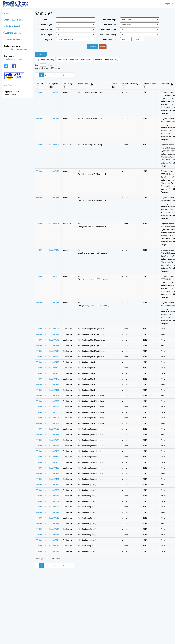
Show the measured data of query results (75, 60)
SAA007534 (54, 329)
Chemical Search (13, 39)
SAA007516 (54, 529)
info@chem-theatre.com (14, 59)
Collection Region (109, 30)
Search (93, 47)
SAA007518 (54, 518)
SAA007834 (54, 145)
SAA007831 (54, 224)
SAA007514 (54, 540)
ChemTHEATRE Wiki (13, 20)
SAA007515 (54, 535)
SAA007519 (54, 512)
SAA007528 (54, 429)
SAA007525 (54, 446)
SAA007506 (54, 407)
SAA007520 (54, 507)
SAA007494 (54, 384)
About (6, 13)
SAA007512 (54, 551)
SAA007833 (54, 171)
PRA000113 (41, 92)
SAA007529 (54, 357)
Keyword (49, 40)
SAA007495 (54, 379)
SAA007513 (54, 546)
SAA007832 (54, 197)
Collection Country (108, 35)
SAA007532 (54, 340)
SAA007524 (54, 485)
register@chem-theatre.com (15, 49)
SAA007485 (54, 468)
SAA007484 (54, 473)
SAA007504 (54, 418)
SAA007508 (54, 396)
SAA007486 (54, 462)
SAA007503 (54, 423)
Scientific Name (45, 30)
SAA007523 (54, 490)
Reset (103, 47)
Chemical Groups (109, 20)
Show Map (41, 54)
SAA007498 (54, 373)
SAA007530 (54, 351)
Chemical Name (110, 25)
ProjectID (48, 20)
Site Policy (8, 85)
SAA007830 (54, 250)
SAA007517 (54, 524)
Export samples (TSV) (45, 60)
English (169, 3)
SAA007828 (54, 302)
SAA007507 (54, 401)
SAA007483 (54, 479)
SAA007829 (54, 276)
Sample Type (47, 25)
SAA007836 (54, 92)
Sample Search (12, 33)
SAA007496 (54, 368)
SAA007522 (54, 496)
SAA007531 (54, 346)
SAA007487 (54, 457)
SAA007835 (54, 118)
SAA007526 (54, 440)
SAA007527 (54, 435)
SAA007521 (54, 501)
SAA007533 (54, 334)
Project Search (12, 26)
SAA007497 (54, 362)
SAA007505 (54, 412)
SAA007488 (54, 451)
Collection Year (110, 40)
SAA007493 (54, 390)
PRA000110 (41, 329)
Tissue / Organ (46, 35)
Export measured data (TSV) (107, 60)
